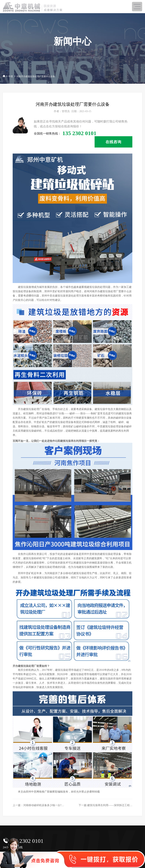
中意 (11, 76)
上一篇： (48, 805)
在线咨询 (113, 142)
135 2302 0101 (26, 841)
